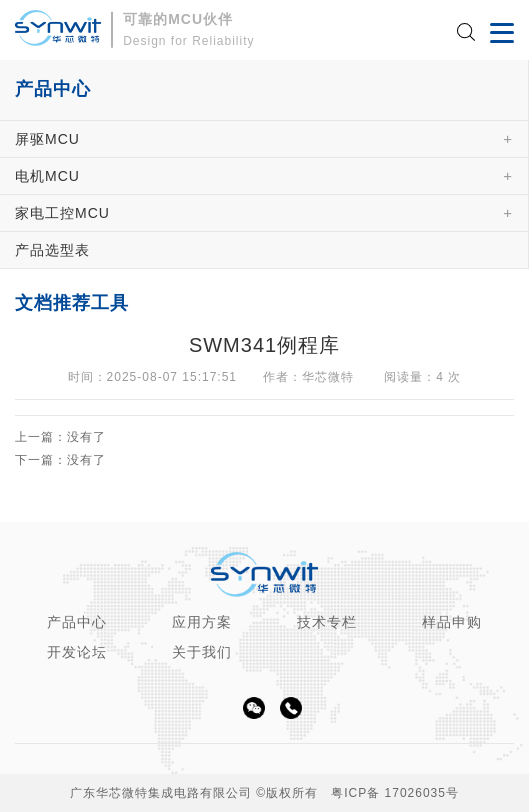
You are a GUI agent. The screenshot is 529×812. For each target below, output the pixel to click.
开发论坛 (77, 652)
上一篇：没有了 (60, 437)
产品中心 (77, 622)
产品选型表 (52, 250)
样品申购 (452, 622)
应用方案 (202, 622)
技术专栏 (327, 622)
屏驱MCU (47, 139)
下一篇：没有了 (60, 460)
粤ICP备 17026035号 (395, 793)
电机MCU (47, 176)
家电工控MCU (62, 213)
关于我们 (202, 652)
